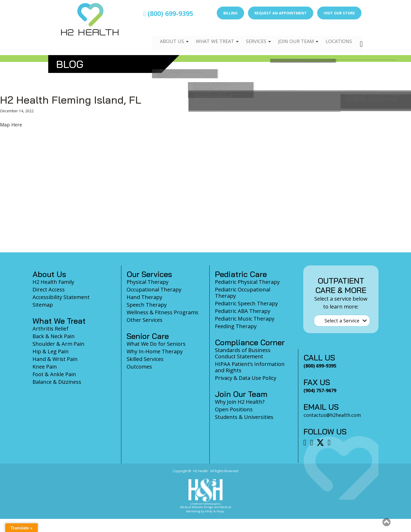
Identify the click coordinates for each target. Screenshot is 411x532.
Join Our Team (294, 36)
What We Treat (209, 36)
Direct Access (49, 289)
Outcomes (139, 367)
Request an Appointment (281, 13)
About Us (165, 36)
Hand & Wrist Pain (55, 359)
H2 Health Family (53, 282)
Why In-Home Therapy (155, 351)
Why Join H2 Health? (240, 402)
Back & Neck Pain (54, 336)
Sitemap (43, 305)
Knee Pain (45, 367)
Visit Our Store (339, 13)
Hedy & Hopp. (215, 511)
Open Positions (234, 409)
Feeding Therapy (236, 326)
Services (252, 36)
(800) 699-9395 (168, 13)
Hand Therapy (144, 297)
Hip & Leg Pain (51, 351)
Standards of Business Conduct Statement (243, 353)
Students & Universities (244, 417)
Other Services (145, 320)
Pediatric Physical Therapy (247, 282)
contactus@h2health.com (332, 415)
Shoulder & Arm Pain (58, 344)
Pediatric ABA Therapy (243, 311)
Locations (338, 36)
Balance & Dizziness (57, 382)
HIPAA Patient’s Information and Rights (250, 367)
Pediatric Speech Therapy (246, 303)
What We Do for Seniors (156, 344)
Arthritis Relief (50, 329)
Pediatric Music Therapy (245, 319)
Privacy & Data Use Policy (246, 378)
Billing (230, 13)
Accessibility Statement (61, 297)
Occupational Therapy (154, 289)
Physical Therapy (148, 282)
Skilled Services (145, 359)
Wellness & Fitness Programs (163, 312)
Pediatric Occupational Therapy (243, 293)
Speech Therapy (147, 305)
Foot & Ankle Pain (54, 374)
